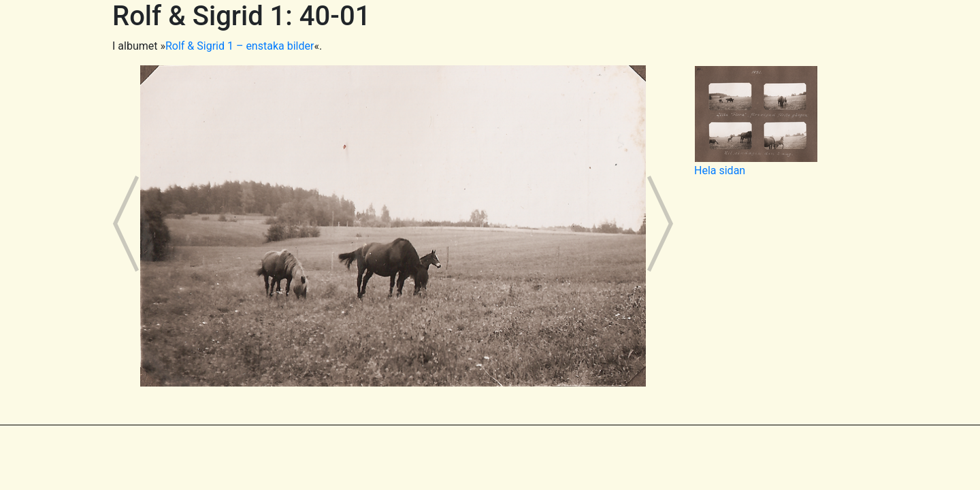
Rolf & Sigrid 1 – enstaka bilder (240, 46)
